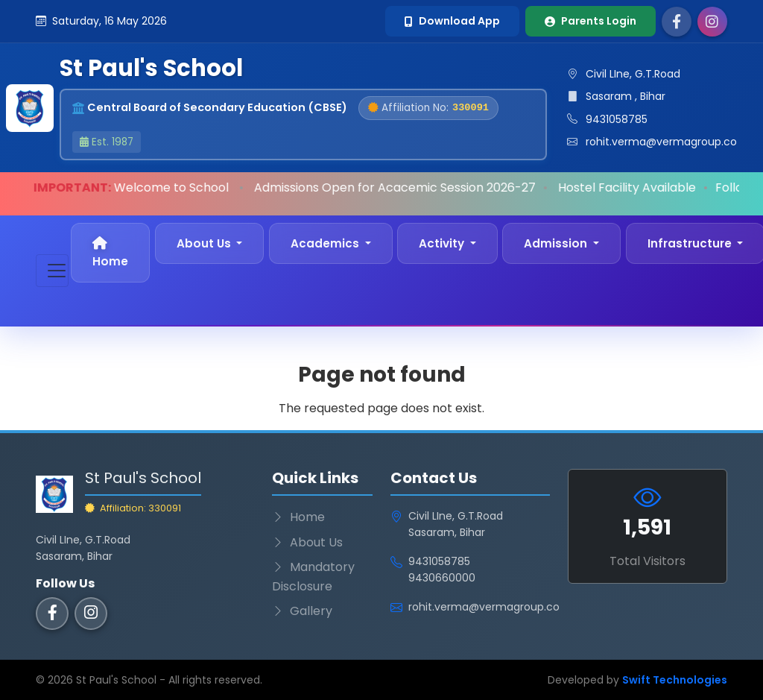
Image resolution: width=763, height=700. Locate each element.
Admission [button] (557, 243)
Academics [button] (326, 243)
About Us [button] (205, 243)
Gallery (302, 611)
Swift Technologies (675, 680)
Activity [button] (443, 243)
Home (110, 253)
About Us (307, 542)
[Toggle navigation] (52, 271)
